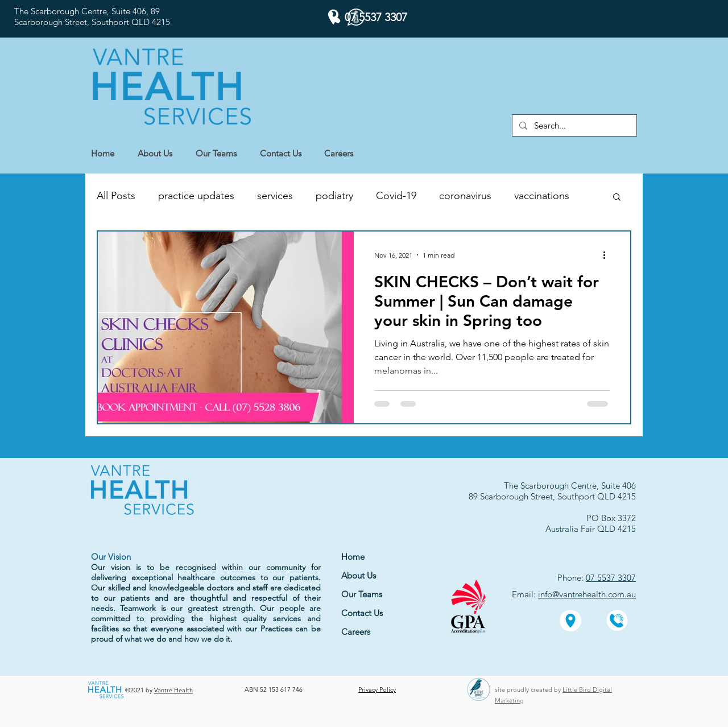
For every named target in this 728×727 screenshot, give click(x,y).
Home (353, 557)
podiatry (334, 196)
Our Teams (362, 594)
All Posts (116, 196)
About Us (359, 575)
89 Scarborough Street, (513, 496)
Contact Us (362, 613)
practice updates (196, 196)
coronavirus (465, 196)
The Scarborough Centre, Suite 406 (570, 486)
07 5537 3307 (611, 578)
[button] (344, 154)
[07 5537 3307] (367, 17)
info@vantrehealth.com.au (587, 594)
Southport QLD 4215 (131, 22)
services (275, 196)
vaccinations (542, 196)
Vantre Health (173, 690)
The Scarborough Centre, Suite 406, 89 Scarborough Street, (87, 16)
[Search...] (573, 125)
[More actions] (608, 255)
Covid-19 (396, 196)
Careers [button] (356, 632)
